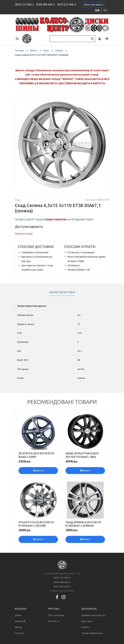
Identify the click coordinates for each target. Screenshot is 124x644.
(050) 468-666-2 (46, 4)
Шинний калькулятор (93, 615)
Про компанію (56, 615)
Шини (18, 615)
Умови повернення (92, 633)
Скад (18, 200)
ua (97, 10)
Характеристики (62, 292)
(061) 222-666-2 (67, 4)
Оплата (86, 627)
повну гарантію (56, 219)
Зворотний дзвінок (94, 5)
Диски (18, 627)
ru (105, 10)
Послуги (19, 633)
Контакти (54, 621)
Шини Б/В (20, 621)
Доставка (87, 621)
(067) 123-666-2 (25, 4)
